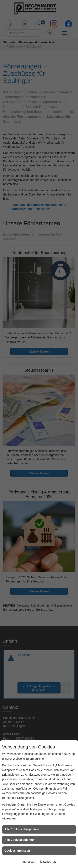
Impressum (29, 862)
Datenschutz (48, 862)
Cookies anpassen (17, 851)
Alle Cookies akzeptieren (22, 829)
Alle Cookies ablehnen (20, 840)
